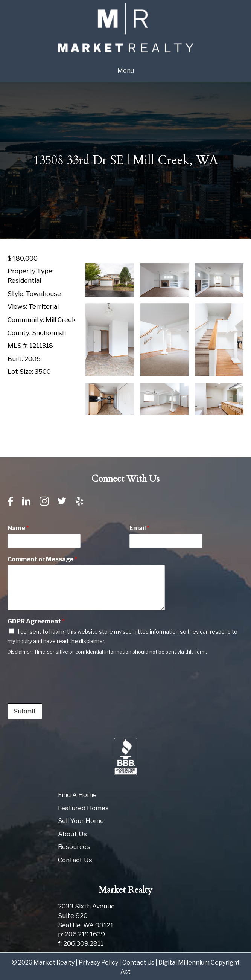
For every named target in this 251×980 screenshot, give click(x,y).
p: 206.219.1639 (81, 934)
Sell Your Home (81, 821)
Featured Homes (83, 808)
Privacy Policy (98, 962)
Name (18, 528)
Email (139, 528)
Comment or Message (42, 559)
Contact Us (75, 860)
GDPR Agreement (36, 621)
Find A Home (77, 795)
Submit (25, 711)
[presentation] (65, 691)
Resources (74, 847)
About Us (72, 834)
